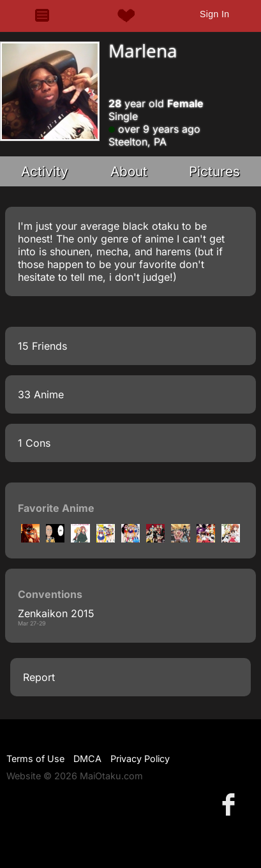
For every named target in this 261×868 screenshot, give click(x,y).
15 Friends (42, 346)
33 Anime (41, 394)
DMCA (87, 759)
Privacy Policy (140, 759)
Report (39, 677)
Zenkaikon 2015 (56, 613)
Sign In (214, 14)
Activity (45, 171)
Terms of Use (35, 759)
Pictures (214, 171)
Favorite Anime (56, 508)
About (129, 171)
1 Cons (34, 443)
